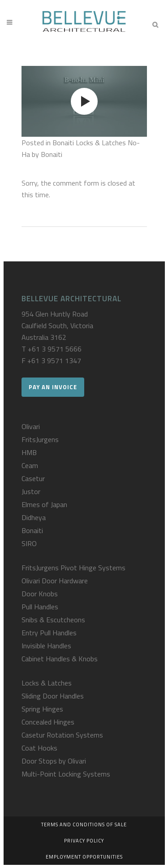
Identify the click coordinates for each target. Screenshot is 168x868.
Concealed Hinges (48, 722)
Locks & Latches (47, 683)
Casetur (33, 478)
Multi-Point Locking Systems (66, 774)
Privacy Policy (84, 841)
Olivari (31, 426)
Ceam (30, 465)
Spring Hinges (42, 709)
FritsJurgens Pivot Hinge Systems (73, 568)
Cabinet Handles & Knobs (60, 659)
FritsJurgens (40, 439)
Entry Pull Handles (49, 633)
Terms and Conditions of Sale (84, 825)
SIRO (29, 543)
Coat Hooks (39, 748)
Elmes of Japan (44, 504)
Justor (31, 491)
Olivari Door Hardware (55, 581)
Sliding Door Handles (53, 696)
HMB (29, 452)
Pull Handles (40, 607)
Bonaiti (32, 530)
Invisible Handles (46, 646)
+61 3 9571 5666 (55, 349)
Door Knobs (40, 594)
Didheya (34, 517)
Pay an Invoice (53, 387)
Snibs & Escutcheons (53, 620)
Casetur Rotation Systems (62, 735)
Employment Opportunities (84, 857)
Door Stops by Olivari (54, 761)
